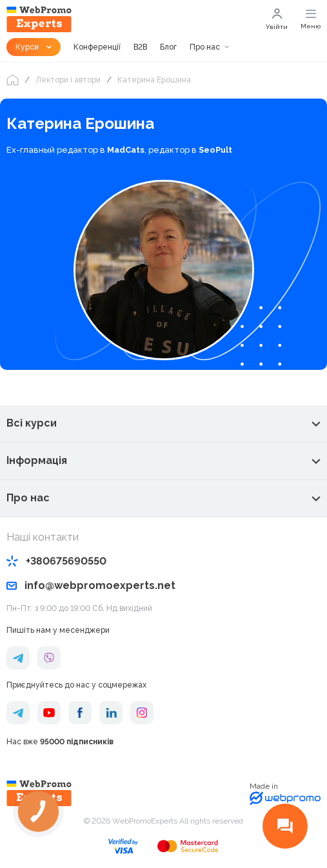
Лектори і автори (68, 80)
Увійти (277, 19)
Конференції (97, 47)
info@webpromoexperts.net (91, 585)
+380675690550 (56, 561)
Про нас (205, 47)
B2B (140, 47)
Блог (168, 47)
